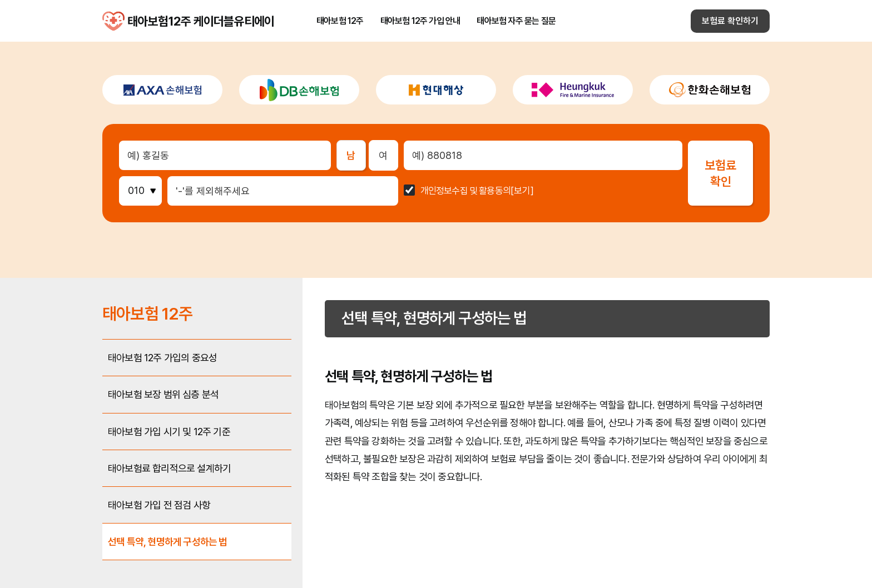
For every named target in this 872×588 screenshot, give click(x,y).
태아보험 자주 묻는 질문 (516, 21)
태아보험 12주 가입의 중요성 (162, 358)
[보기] (522, 191)
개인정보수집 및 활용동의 (466, 191)
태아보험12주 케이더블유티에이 (113, 21)
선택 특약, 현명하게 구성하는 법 (168, 542)
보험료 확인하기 (730, 21)
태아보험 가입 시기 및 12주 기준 (169, 432)
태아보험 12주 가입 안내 (420, 21)
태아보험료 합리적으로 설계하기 (169, 468)
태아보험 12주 (340, 21)
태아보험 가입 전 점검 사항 (159, 505)
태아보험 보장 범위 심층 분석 (163, 394)
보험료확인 (720, 173)
